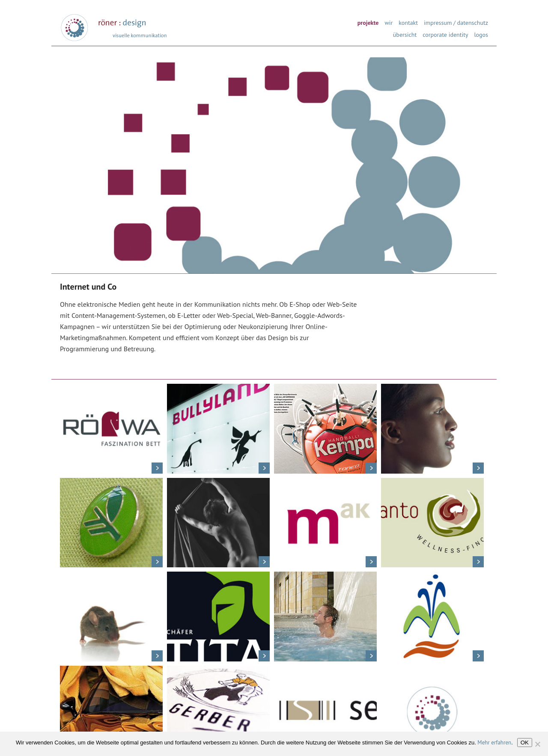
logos (481, 34)
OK (525, 743)
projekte (368, 22)
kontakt (408, 22)
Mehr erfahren (494, 743)
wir (389, 22)
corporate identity (445, 34)
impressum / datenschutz (456, 22)
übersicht (405, 34)
